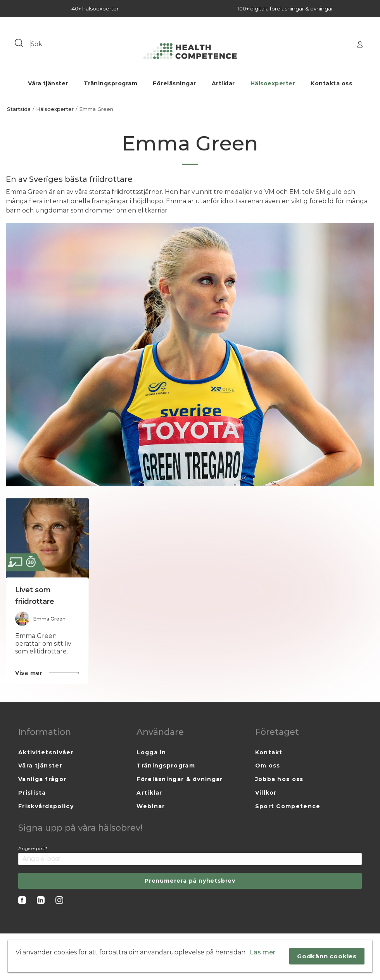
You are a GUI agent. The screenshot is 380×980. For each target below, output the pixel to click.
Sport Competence (288, 806)
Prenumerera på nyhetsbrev (190, 881)
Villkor (266, 793)
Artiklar (223, 83)
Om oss (268, 766)
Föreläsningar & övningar (180, 779)
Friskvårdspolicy (46, 806)
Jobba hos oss (279, 779)
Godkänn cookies (327, 956)
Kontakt (269, 752)
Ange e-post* (33, 848)
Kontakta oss (331, 83)
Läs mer (263, 952)
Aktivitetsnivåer (46, 752)
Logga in (151, 752)
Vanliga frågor (42, 779)
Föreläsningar (174, 83)
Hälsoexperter (273, 83)
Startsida (19, 109)
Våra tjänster (48, 83)
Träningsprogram (111, 83)
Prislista (32, 793)
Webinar (151, 806)
